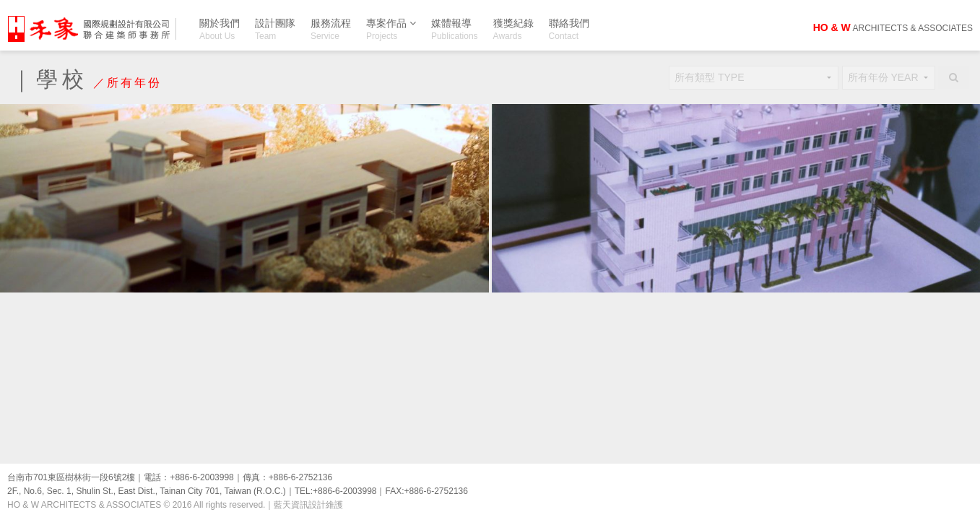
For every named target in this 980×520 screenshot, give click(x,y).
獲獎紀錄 (513, 29)
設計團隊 (275, 29)
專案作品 (391, 26)
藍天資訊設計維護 (308, 505)
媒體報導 (455, 29)
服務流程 (331, 29)
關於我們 (220, 29)
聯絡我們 (569, 29)
